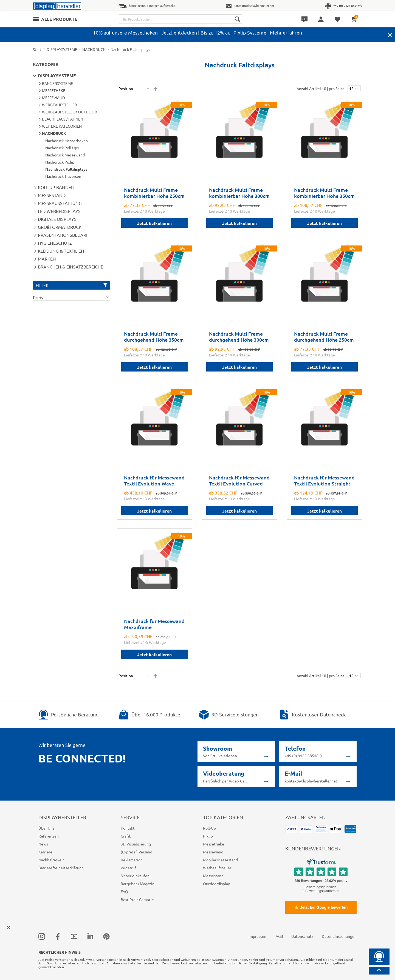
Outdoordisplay (216, 884)
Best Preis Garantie (137, 899)
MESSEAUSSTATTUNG (60, 203)
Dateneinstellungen (339, 936)
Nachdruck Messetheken (67, 141)
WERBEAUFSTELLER (60, 105)
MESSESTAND (52, 195)
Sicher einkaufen (135, 876)
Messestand (213, 876)
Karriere (45, 852)
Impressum (258, 936)
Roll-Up (209, 828)
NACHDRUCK (94, 49)
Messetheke (214, 844)
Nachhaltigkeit (51, 860)
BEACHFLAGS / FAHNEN (63, 119)
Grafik (126, 836)
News (43, 844)
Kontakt (128, 828)
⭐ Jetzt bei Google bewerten (321, 907)
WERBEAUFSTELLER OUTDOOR (70, 112)
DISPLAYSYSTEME (62, 49)
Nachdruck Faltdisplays (66, 169)
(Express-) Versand (136, 852)
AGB (279, 936)
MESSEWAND (53, 98)
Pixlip (208, 836)
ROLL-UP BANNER (56, 187)
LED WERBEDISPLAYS (59, 211)
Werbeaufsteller (217, 868)
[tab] (72, 297)
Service (130, 817)
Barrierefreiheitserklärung (61, 868)
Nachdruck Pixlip (60, 162)
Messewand (213, 852)
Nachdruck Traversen (63, 176)
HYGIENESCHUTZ (55, 243)
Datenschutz (302, 936)
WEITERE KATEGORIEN (62, 126)
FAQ (124, 892)
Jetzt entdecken (179, 32)
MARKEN (47, 259)
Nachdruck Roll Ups (62, 148)
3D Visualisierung (136, 844)
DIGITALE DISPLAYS (57, 219)
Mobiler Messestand (220, 860)
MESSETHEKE (54, 90)
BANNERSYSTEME (57, 83)
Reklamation (132, 860)
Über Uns (46, 828)
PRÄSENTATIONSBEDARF (63, 235)
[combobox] (180, 19)
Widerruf (128, 868)
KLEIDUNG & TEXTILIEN (61, 251)
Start (37, 49)
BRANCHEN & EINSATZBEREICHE (70, 267)
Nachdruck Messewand (65, 155)
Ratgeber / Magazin (138, 884)
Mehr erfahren (286, 32)
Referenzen (49, 836)
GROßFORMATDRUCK (60, 227)
